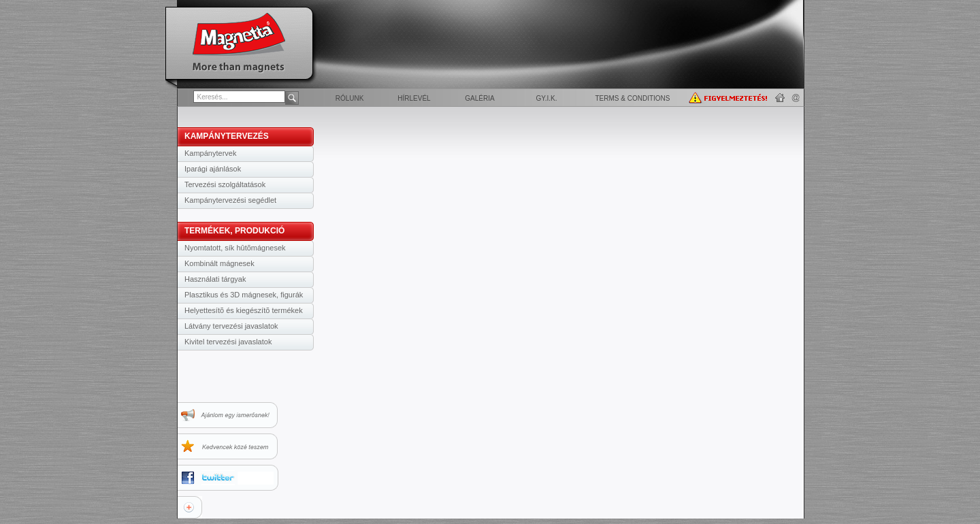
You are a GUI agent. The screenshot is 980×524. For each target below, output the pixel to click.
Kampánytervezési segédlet (230, 200)
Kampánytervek (210, 153)
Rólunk (350, 98)
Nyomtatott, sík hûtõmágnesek (235, 248)
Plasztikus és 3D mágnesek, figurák (244, 295)
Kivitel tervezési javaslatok (228, 342)
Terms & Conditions (632, 98)
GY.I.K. (547, 98)
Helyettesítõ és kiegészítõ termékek (244, 310)
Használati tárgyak (215, 279)
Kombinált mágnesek (219, 263)
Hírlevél (414, 98)
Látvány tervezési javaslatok (231, 326)
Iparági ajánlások (213, 169)
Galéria (479, 98)
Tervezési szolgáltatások (225, 184)
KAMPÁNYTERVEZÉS (227, 136)
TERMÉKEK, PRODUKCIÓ (234, 231)
